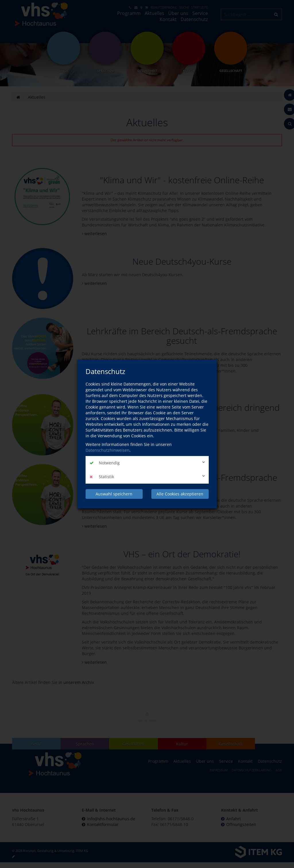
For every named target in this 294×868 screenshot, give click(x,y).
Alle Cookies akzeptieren (180, 494)
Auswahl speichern (114, 494)
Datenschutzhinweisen (108, 450)
